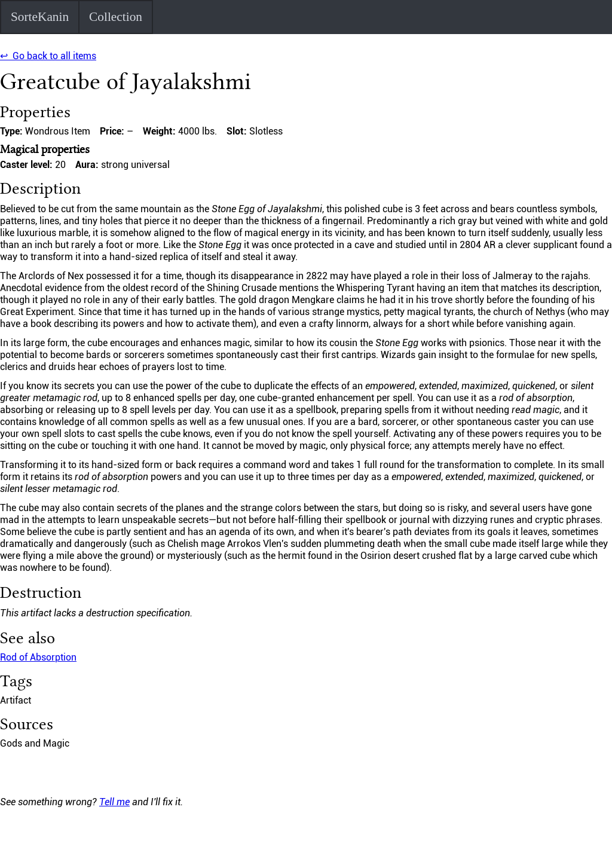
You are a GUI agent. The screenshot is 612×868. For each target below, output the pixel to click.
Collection (116, 17)
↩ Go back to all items (48, 56)
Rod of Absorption (38, 657)
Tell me (114, 802)
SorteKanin (40, 17)
